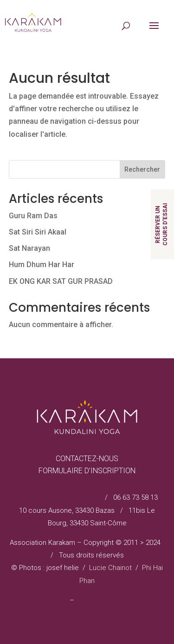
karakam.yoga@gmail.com (58, 497)
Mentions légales (41, 600)
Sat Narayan (29, 248)
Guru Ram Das (33, 216)
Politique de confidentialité (118, 600)
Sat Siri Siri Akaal (38, 232)
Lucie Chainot (110, 568)
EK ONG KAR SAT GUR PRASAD (61, 281)
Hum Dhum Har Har (42, 265)
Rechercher (142, 169)
